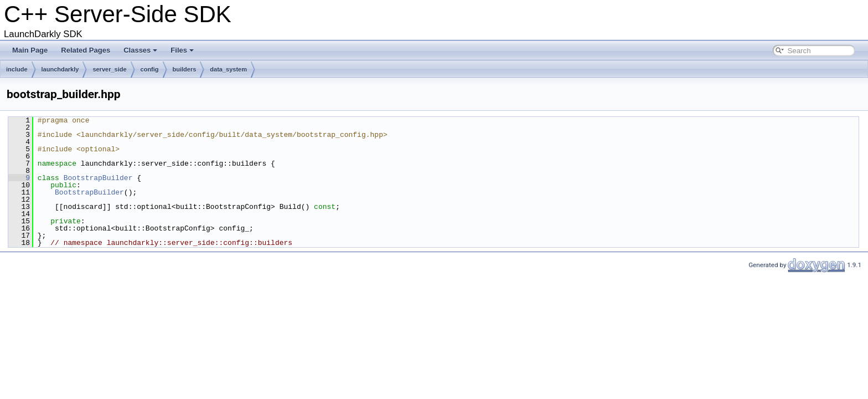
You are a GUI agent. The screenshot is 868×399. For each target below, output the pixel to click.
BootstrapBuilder (98, 178)
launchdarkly (60, 69)
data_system (228, 69)
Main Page (30, 50)
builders (185, 69)
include (17, 69)
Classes (140, 50)
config (150, 69)
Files (182, 50)
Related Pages (86, 50)
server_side (109, 69)
